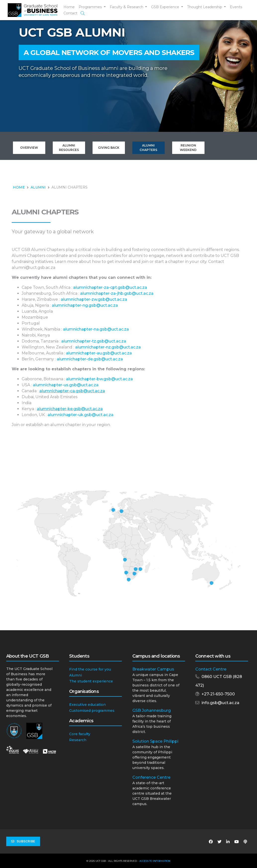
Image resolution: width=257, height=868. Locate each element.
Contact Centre (211, 669)
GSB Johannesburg (152, 710)
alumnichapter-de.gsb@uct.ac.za (90, 359)
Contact (70, 13)
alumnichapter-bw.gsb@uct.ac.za (99, 379)
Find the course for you (90, 669)
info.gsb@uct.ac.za (220, 703)
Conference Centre (151, 777)
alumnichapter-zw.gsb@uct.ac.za (94, 299)
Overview (29, 148)
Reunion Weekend (188, 148)
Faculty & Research (127, 7)
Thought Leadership (205, 7)
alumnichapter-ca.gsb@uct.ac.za (72, 391)
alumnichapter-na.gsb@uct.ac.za (96, 329)
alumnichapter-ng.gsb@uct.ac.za (85, 305)
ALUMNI (38, 187)
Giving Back (109, 148)
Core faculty (80, 734)
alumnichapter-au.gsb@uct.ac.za (99, 353)
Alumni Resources (69, 148)
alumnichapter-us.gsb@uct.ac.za (66, 385)
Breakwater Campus (153, 669)
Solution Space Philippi (155, 741)
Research (78, 740)
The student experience (91, 681)
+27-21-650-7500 (218, 694)
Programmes (91, 7)
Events (236, 7)
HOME (19, 187)
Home (69, 7)
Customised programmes (92, 711)
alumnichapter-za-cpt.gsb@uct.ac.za (110, 287)
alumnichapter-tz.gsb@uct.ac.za (94, 341)
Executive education (87, 705)
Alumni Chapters (148, 148)
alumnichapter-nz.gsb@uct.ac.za (108, 347)
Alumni (76, 675)
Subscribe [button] (23, 841)
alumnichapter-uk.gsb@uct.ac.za (80, 415)
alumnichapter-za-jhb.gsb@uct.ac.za (117, 293)
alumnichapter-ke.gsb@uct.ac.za (70, 409)
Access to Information (155, 861)
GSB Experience (166, 7)
